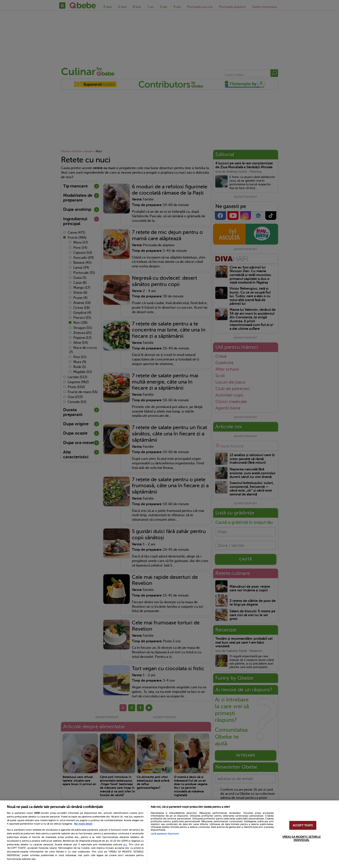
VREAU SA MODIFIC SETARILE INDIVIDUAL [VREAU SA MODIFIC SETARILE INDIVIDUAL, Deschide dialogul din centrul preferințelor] (301, 838)
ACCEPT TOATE (303, 825)
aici (125, 844)
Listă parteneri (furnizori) (165, 834)
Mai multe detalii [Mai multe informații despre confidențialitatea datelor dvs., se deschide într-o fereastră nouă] (83, 824)
